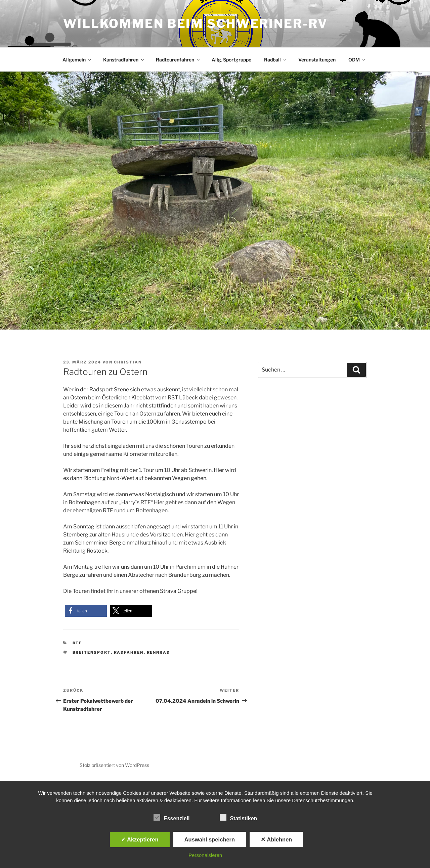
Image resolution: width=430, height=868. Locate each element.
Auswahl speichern (210, 839)
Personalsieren (205, 855)
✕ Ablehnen (276, 839)
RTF (77, 643)
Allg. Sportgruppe (231, 60)
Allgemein (77, 60)
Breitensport (92, 652)
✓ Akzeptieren (140, 839)
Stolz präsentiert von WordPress (114, 765)
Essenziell (171, 817)
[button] (86, 611)
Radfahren (129, 652)
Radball (276, 60)
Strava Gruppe (178, 591)
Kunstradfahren (124, 60)
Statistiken (238, 817)
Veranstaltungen (317, 60)
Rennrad (159, 652)
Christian (128, 362)
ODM (357, 60)
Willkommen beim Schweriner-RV (196, 24)
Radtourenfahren (178, 60)
